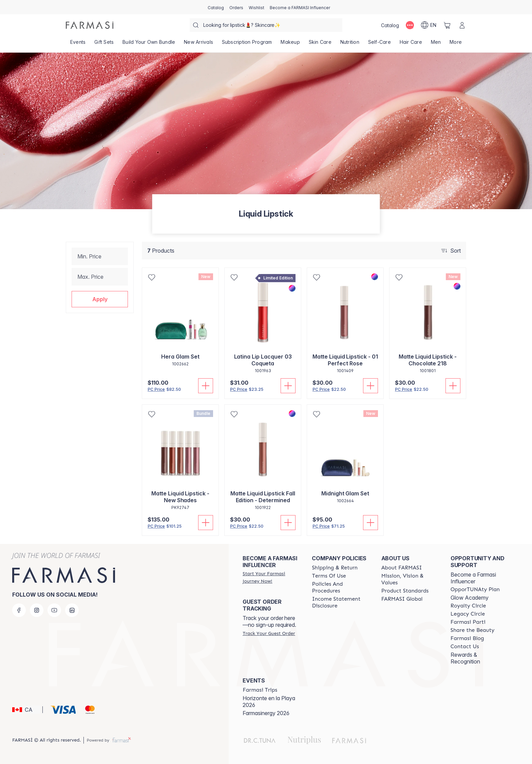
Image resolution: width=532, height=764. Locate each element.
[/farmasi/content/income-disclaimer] (340, 602)
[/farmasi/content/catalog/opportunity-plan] (475, 589)
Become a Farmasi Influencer (473, 578)
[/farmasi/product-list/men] (436, 44)
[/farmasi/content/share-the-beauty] (473, 630)
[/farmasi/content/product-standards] (405, 591)
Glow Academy (470, 598)
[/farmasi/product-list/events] (78, 44)
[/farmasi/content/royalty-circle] (468, 606)
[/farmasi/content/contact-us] (465, 647)
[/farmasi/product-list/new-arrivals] (198, 44)
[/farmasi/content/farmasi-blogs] (467, 638)
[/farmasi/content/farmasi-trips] (260, 690)
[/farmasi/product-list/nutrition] (350, 44)
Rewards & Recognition (465, 658)
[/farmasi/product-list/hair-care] (411, 44)
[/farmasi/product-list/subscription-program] (247, 44)
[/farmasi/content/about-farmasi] (402, 568)
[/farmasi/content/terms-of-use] (329, 576)
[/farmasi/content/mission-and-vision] (410, 579)
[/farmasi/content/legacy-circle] (468, 614)
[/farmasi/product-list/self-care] (379, 44)
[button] (100, 299)
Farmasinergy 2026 (266, 713)
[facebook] (19, 610)
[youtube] (54, 610)
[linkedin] (72, 610)
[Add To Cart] (206, 386)
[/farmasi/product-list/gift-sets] (104, 44)
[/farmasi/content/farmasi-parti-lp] (468, 622)
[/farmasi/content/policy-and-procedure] (340, 587)
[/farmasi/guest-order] (269, 633)
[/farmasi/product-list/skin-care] (320, 44)
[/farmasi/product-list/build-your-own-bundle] (149, 44)
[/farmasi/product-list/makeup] (290, 44)
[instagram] (37, 610)
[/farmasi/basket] (447, 25)
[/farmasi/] (90, 25)
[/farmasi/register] (236, 7)
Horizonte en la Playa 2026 (269, 702)
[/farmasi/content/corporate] (402, 599)
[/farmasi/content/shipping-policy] (335, 568)
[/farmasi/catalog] (216, 7)
